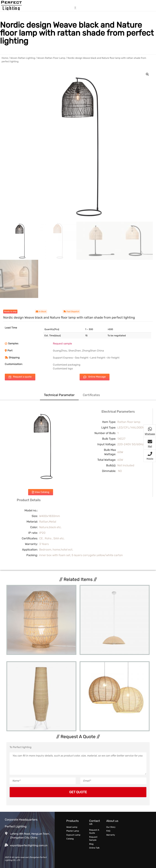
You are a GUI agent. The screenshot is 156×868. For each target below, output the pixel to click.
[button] (75, 8)
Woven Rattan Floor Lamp (51, 58)
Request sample (62, 344)
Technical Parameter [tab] (59, 395)
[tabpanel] (78, 486)
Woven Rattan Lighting (23, 58)
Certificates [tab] (91, 395)
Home (5, 58)
